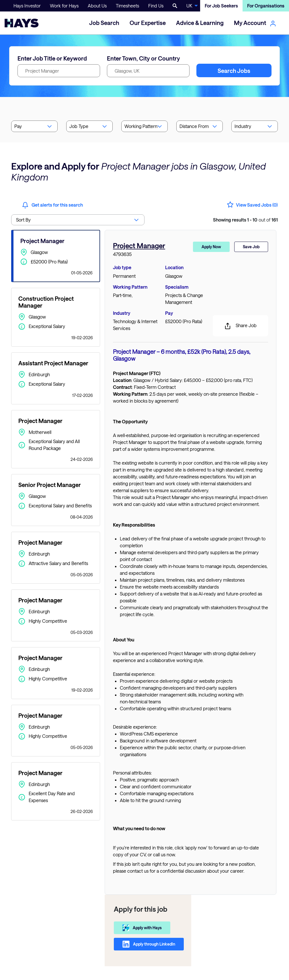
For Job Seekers (221, 6)
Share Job (240, 326)
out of (245, 220)
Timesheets (127, 6)
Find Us (156, 6)
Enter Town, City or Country (143, 58)
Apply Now (211, 247)
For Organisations (266, 6)
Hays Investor (27, 6)
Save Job (251, 247)
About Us (97, 6)
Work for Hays (64, 6)
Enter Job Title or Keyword (52, 58)
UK (189, 6)
